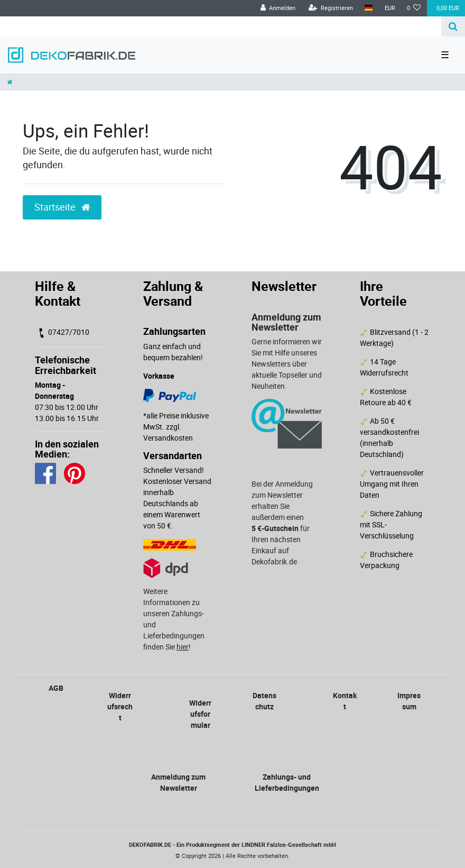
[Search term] (221, 26)
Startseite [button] (62, 207)
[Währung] (389, 8)
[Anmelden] (278, 8)
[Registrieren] (331, 8)
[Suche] (453, 26)
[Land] (369, 8)
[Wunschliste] (414, 8)
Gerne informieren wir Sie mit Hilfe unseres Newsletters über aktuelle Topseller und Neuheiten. (287, 364)
